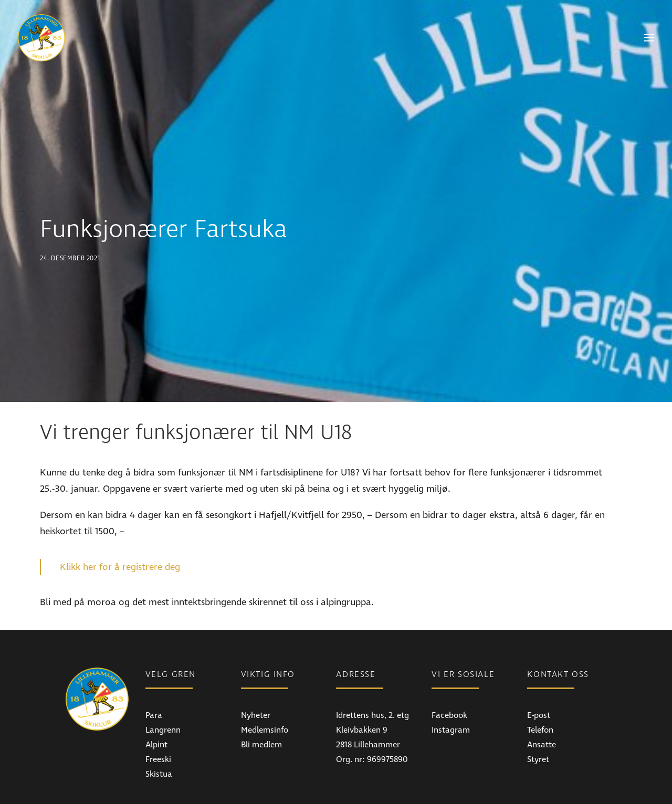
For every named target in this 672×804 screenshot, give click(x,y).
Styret (538, 714)
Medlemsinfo (265, 685)
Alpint (156, 700)
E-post (539, 670)
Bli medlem (261, 700)
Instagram (451, 685)
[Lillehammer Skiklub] (41, 38)
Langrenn (163, 685)
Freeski (158, 714)
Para (154, 670)
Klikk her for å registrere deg (120, 522)
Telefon (540, 685)
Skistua (159, 729)
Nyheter (256, 670)
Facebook (449, 670)
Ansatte (542, 700)
